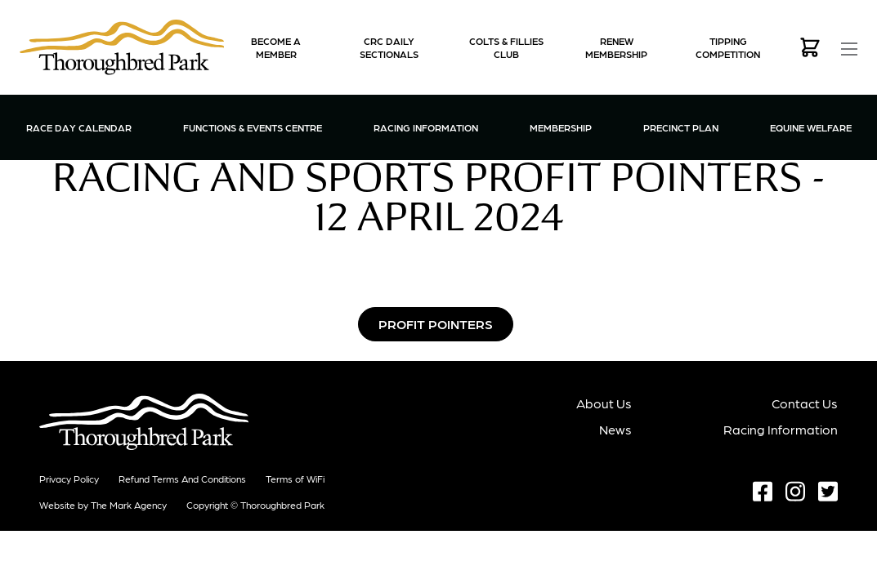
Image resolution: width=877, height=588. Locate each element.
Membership (561, 127)
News (615, 429)
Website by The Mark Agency (103, 505)
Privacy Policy (69, 479)
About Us (604, 403)
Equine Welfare (811, 127)
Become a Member (276, 47)
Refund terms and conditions (182, 479)
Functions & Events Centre (253, 127)
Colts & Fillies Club (506, 47)
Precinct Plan (681, 127)
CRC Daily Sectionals (389, 47)
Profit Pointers (436, 324)
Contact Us (805, 403)
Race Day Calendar (79, 127)
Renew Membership (616, 47)
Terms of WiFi (295, 479)
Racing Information (426, 127)
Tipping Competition (728, 47)
